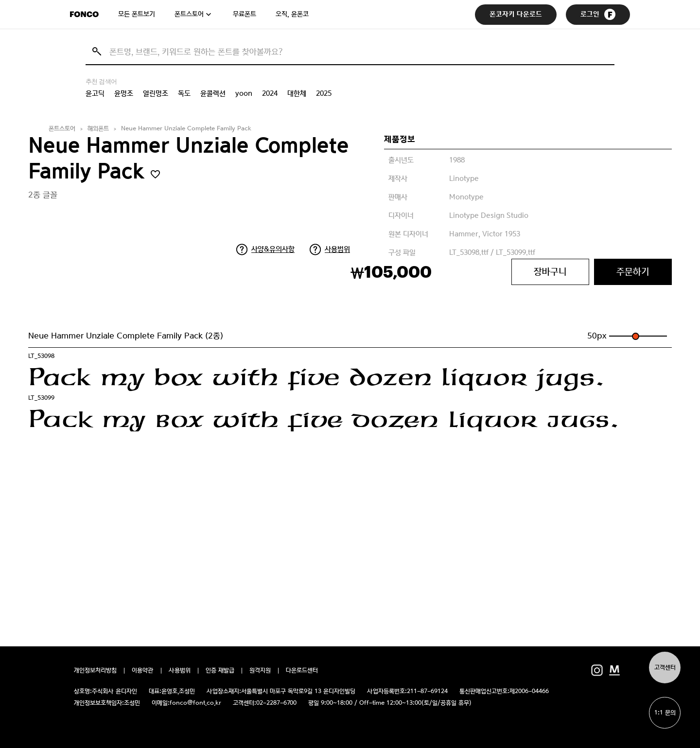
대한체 (297, 93)
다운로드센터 (302, 671)
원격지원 (260, 671)
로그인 (598, 14)
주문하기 (633, 272)
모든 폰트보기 (137, 14)
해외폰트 (98, 129)
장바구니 (550, 272)
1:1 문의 (665, 713)
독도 (184, 93)
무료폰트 (245, 14)
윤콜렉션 (213, 93)
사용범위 (337, 249)
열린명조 (156, 93)
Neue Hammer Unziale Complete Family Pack (186, 129)
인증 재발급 (220, 671)
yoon (244, 93)
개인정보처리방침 (95, 671)
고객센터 (665, 668)
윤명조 (124, 93)
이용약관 (143, 671)
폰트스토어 (189, 14)
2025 (324, 93)
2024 (270, 93)
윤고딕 (95, 93)
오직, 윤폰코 (292, 14)
